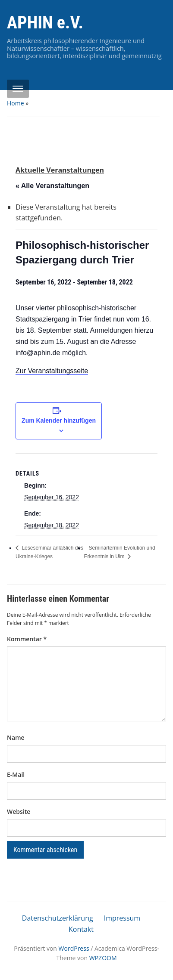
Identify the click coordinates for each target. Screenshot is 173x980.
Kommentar (27, 639)
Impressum (122, 918)
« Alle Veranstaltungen (52, 186)
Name (16, 737)
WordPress (74, 948)
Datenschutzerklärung (58, 918)
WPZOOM (103, 958)
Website (19, 812)
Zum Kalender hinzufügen (59, 420)
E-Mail (16, 774)
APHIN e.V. (45, 23)
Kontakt (81, 929)
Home (16, 103)
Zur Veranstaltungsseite (52, 371)
